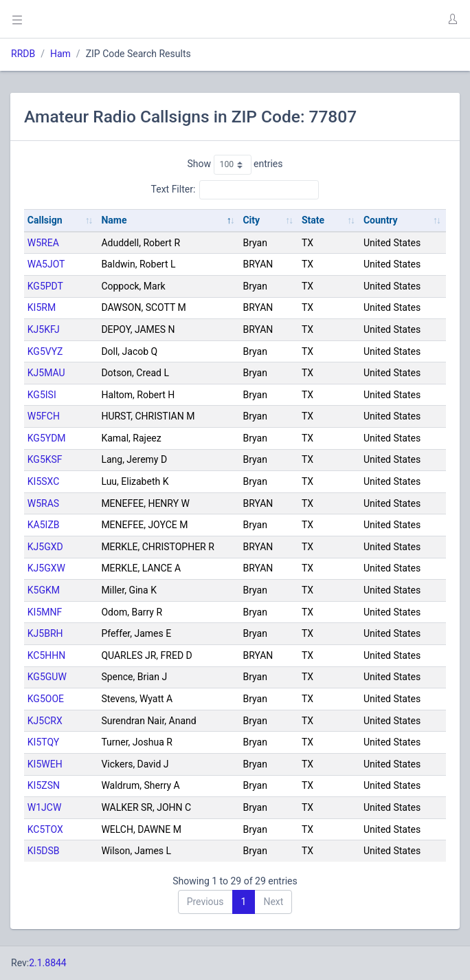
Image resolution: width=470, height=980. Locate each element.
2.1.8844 (48, 963)
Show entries (235, 164)
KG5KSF (45, 459)
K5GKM (44, 590)
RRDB (23, 54)
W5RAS (43, 503)
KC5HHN (47, 655)
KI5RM (42, 307)
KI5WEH (45, 764)
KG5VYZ (45, 351)
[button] (452, 19)
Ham (60, 54)
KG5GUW (47, 677)
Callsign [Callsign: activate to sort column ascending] (45, 220)
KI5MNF (45, 612)
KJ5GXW (46, 568)
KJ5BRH (45, 633)
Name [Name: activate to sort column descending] (114, 220)
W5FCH (44, 416)
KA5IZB (44, 525)
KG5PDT (45, 286)
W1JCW (45, 807)
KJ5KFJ (44, 329)
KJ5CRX (45, 721)
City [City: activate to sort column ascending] (251, 220)
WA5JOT (46, 264)
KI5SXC (44, 481)
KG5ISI (42, 395)
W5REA (43, 243)
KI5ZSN (44, 785)
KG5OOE (46, 699)
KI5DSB (44, 851)
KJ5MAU (46, 373)
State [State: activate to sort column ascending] (313, 220)
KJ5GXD (45, 547)
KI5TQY (43, 742)
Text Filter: (235, 190)
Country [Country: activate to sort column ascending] (381, 220)
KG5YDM (47, 438)
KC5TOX (45, 829)
